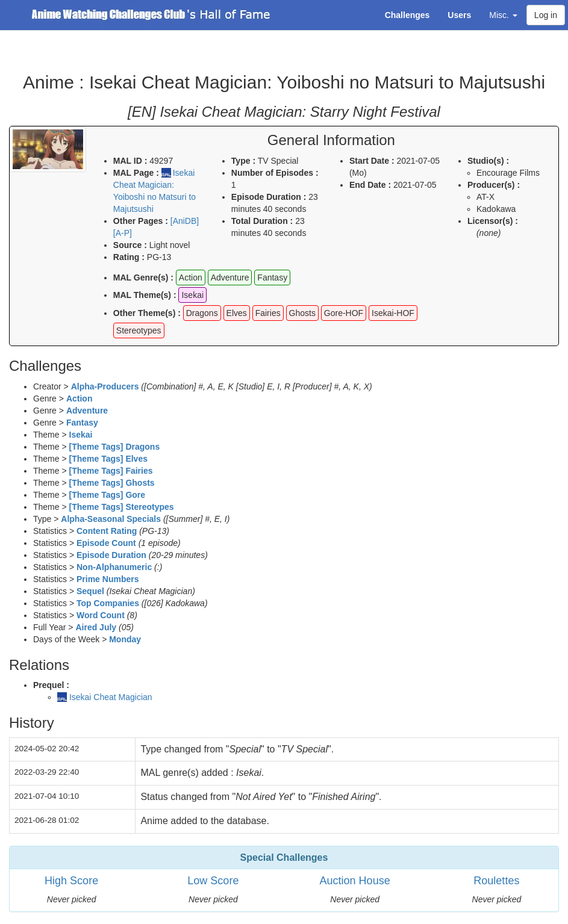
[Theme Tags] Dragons (115, 447)
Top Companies (108, 603)
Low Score (213, 881)
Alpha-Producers (105, 386)
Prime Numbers (108, 579)
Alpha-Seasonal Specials (111, 519)
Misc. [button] (503, 15)
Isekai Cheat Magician (111, 697)
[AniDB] (185, 221)
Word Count (101, 615)
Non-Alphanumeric (114, 567)
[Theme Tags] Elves (108, 459)
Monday (125, 639)
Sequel (90, 591)
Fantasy (82, 423)
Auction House (355, 881)
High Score (71, 881)
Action (80, 398)
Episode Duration (111, 555)
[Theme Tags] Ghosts (112, 483)
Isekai (81, 435)
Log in (546, 15)
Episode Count (106, 543)
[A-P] (123, 233)
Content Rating (107, 531)
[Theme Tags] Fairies (111, 471)
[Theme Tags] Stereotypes (122, 507)
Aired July (96, 627)
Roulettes (496, 881)
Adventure (87, 411)
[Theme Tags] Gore (108, 495)
